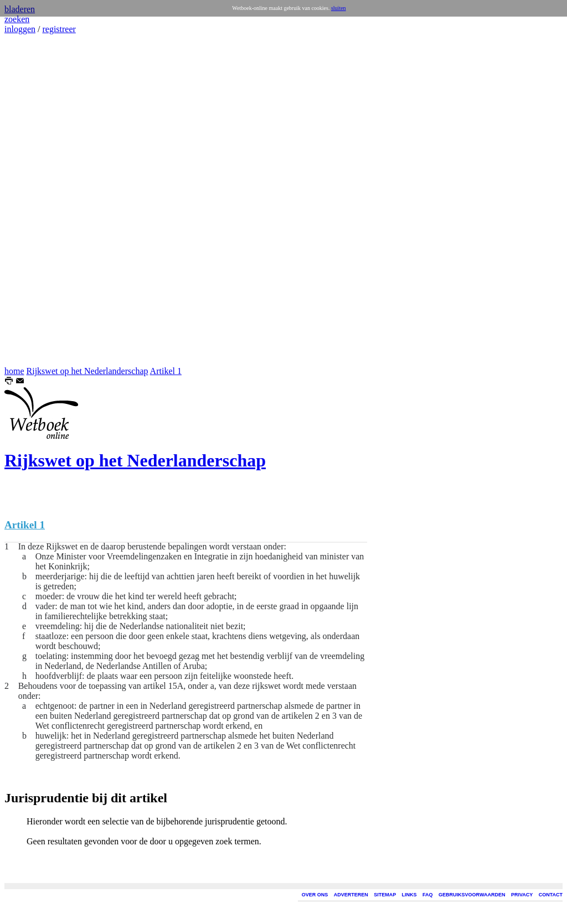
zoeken (17, 19)
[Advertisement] (38, 200)
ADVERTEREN (351, 895)
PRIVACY (522, 895)
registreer (59, 29)
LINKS (409, 895)
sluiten (339, 8)
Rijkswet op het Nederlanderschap (87, 371)
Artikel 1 (166, 371)
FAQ (428, 895)
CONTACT (551, 895)
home (14, 371)
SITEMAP (385, 895)
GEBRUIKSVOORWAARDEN (472, 895)
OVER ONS (315, 895)
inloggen (20, 29)
